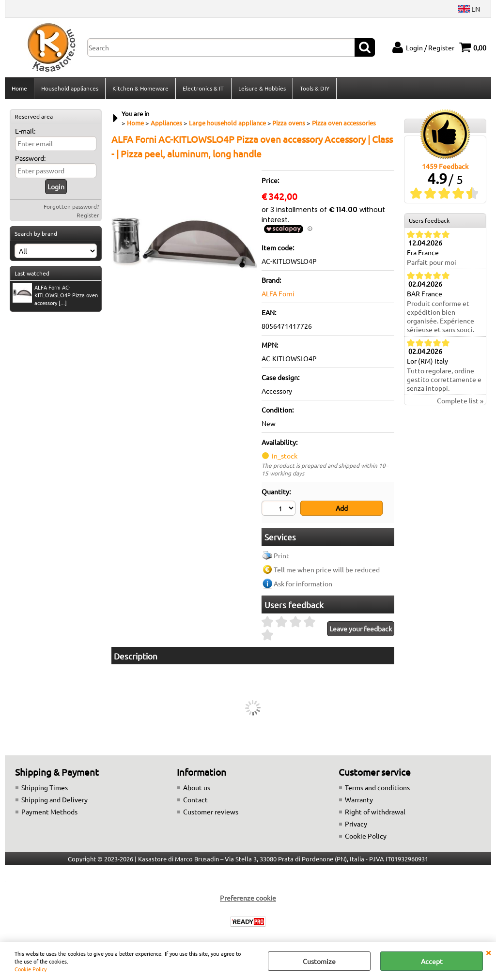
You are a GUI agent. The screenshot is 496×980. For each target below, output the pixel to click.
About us (197, 788)
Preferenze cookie (248, 898)
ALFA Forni (278, 294)
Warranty (359, 800)
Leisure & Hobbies (262, 89)
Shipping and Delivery (54, 800)
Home (19, 89)
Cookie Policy (31, 969)
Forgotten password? (71, 207)
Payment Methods (49, 812)
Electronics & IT (203, 89)
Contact (195, 800)
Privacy (356, 824)
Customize (319, 961)
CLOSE (488, 952)
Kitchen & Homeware (140, 89)
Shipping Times (45, 788)
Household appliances (70, 89)
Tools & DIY (314, 89)
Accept (432, 961)
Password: (30, 159)
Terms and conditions (377, 788)
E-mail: (25, 132)
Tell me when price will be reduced (327, 570)
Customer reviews (211, 812)
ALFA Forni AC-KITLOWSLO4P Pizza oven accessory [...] (55, 296)
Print (281, 556)
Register (88, 216)
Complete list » (460, 401)
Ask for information (303, 584)
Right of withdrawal (375, 812)
